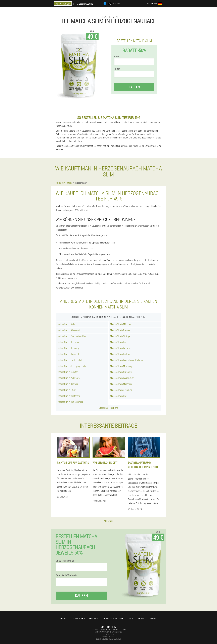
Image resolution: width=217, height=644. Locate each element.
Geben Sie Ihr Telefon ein (66, 575)
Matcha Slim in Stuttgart (121, 336)
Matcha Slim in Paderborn (69, 378)
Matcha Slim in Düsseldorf (69, 330)
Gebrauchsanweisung (113, 618)
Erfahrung (94, 618)
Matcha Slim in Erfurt (67, 390)
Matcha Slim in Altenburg (121, 390)
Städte (130, 618)
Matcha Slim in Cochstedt (68, 354)
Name (116, 56)
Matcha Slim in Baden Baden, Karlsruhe (127, 360)
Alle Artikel (109, 521)
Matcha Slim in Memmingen (122, 366)
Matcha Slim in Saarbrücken (122, 378)
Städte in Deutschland (109, 408)
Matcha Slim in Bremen (120, 348)
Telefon (117, 69)
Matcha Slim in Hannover (68, 342)
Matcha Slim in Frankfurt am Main (72, 336)
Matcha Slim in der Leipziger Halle (72, 366)
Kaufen (134, 87)
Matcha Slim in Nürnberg (121, 372)
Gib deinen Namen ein (65, 561)
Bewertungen (79, 618)
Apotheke (64, 618)
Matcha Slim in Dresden (120, 330)
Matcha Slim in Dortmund (121, 354)
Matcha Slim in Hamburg (68, 348)
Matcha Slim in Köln (119, 342)
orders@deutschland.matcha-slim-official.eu (109, 630)
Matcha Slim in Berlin (66, 324)
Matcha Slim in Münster (68, 372)
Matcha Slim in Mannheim (121, 384)
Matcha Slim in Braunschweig (70, 402)
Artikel (141, 618)
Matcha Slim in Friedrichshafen (71, 360)
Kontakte (153, 618)
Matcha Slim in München (121, 324)
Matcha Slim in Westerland (69, 396)
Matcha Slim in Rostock (68, 384)
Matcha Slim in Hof (118, 396)
